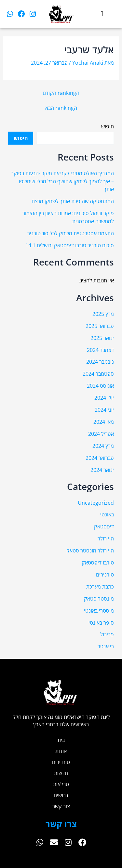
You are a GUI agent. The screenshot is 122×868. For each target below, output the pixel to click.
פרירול (107, 634)
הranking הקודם (61, 93)
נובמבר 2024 (100, 362)
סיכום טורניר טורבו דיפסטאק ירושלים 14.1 (70, 245)
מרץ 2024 (103, 446)
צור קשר (61, 806)
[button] (102, 14)
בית (61, 740)
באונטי (107, 514)
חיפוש (108, 126)
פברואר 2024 (100, 458)
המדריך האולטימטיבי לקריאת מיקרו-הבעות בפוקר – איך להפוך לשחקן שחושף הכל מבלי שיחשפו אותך (62, 181)
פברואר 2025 (100, 326)
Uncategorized (96, 503)
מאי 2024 (104, 422)
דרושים (61, 795)
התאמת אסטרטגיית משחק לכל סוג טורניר (71, 233)
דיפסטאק (104, 526)
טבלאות (61, 784)
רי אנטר (106, 646)
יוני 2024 (104, 410)
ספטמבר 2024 (98, 374)
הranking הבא (61, 108)
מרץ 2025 (103, 314)
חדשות (61, 773)
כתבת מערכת (100, 586)
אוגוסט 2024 (100, 386)
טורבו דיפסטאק (98, 562)
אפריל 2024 (101, 434)
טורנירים (105, 574)
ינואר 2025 (102, 338)
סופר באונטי (101, 622)
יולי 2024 (104, 398)
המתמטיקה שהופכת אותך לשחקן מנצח (73, 201)
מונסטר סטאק (99, 598)
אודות (61, 751)
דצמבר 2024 (100, 350)
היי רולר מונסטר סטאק (90, 550)
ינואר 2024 (102, 470)
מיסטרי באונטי (99, 610)
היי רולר (106, 538)
